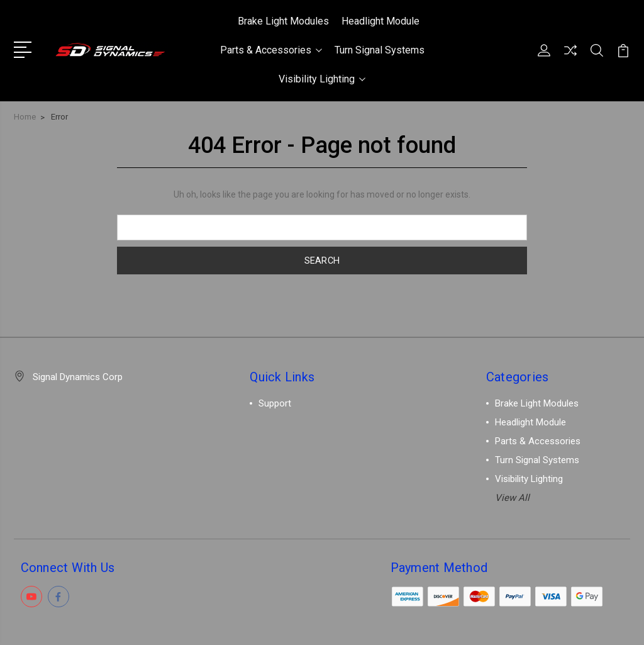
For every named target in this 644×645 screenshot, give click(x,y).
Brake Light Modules (283, 21)
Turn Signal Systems (380, 50)
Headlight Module (380, 21)
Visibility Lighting (322, 79)
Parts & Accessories (271, 50)
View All (512, 498)
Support (275, 403)
